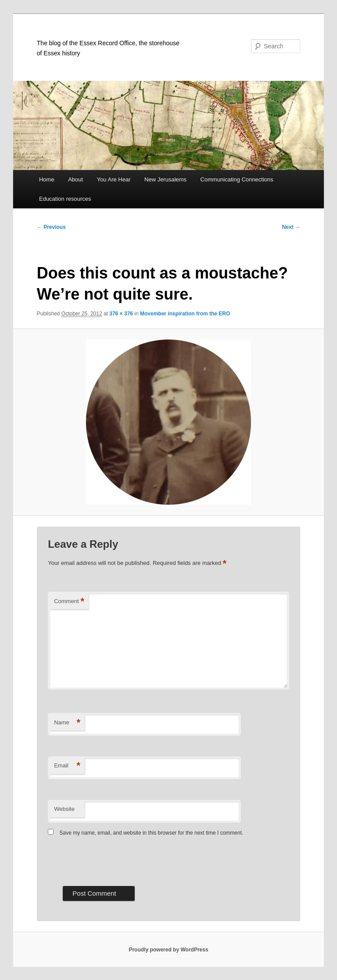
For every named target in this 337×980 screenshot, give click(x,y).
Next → (291, 227)
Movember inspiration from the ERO (185, 314)
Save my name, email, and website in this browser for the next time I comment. (152, 833)
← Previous (51, 227)
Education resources (65, 199)
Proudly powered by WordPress (168, 950)
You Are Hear (114, 179)
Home (47, 179)
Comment (69, 602)
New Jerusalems (165, 179)
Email (67, 766)
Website (64, 809)
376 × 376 (121, 314)
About (75, 179)
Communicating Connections (237, 179)
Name (67, 723)
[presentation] (115, 860)
